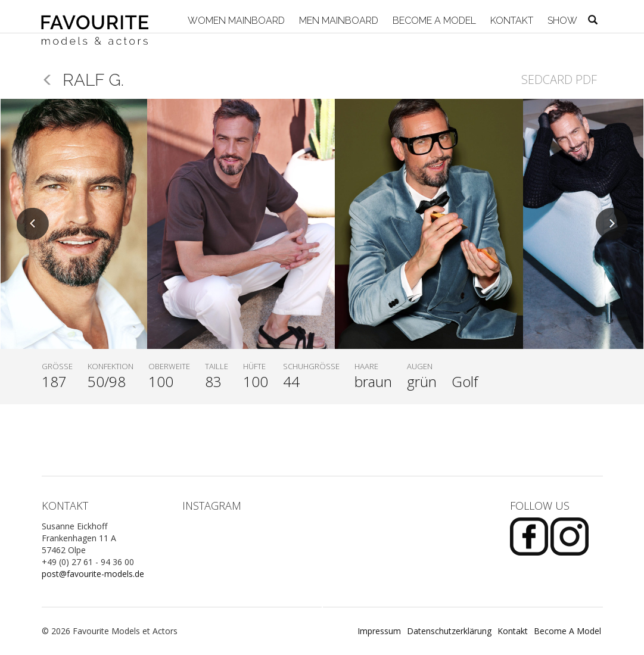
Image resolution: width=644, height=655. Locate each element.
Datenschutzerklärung (449, 631)
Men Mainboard (337, 21)
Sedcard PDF (559, 79)
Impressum (379, 631)
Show (561, 21)
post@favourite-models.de (93, 574)
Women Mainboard (235, 21)
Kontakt (511, 21)
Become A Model (433, 21)
